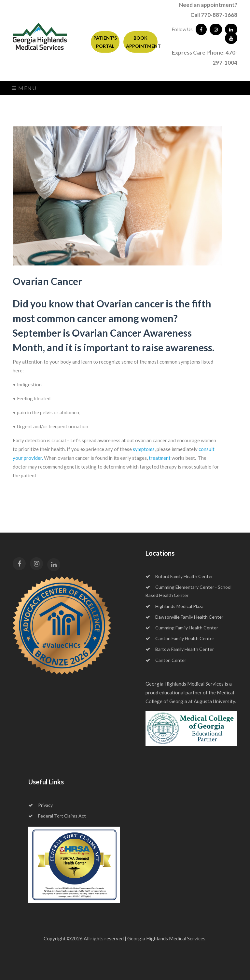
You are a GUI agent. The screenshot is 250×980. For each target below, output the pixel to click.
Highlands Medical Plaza (174, 606)
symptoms (144, 449)
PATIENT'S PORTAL (105, 42)
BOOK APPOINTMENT (142, 42)
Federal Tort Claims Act (57, 816)
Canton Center (166, 660)
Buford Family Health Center (179, 576)
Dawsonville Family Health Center (184, 617)
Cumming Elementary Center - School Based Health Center (188, 591)
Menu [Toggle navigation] (24, 88)
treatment (160, 458)
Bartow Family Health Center (180, 649)
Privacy (41, 805)
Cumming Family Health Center (182, 628)
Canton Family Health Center (180, 638)
